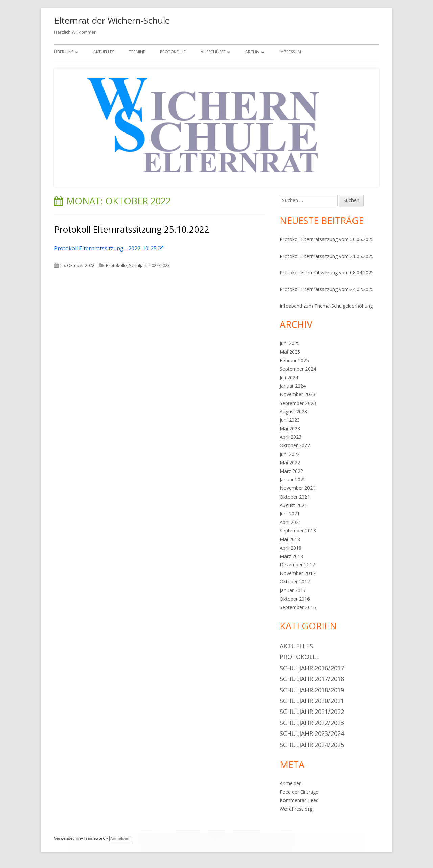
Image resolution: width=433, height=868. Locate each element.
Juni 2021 (290, 514)
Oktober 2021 (295, 497)
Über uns (64, 52)
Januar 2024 (293, 386)
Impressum (290, 52)
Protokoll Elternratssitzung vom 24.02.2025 (327, 289)
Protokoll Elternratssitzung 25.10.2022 (132, 229)
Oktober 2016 (295, 599)
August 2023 (293, 412)
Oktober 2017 (295, 582)
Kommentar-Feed (299, 800)
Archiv (252, 52)
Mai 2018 (290, 539)
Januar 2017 (293, 590)
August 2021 (293, 505)
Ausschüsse (213, 52)
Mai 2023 (290, 428)
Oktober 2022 (295, 445)
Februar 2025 (294, 360)
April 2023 (291, 437)
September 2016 (298, 607)
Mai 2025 (290, 352)
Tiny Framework (90, 838)
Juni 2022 (290, 454)
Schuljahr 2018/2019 (312, 690)
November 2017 (298, 573)
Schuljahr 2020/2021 (312, 701)
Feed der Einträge (299, 792)
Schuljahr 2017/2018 (312, 679)
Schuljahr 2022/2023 (149, 265)
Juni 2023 (290, 420)
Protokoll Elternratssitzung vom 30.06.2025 (327, 239)
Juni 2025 (290, 343)
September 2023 (298, 403)
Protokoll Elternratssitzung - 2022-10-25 (109, 248)
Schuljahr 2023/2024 (312, 733)
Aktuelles (104, 52)
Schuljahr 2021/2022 (312, 712)
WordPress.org (296, 809)
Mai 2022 (290, 463)
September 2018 (298, 531)
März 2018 (291, 556)
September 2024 (298, 369)
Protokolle (173, 52)
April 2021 (291, 522)
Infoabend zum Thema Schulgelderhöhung (326, 306)
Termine (137, 52)
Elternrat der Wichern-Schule (112, 20)
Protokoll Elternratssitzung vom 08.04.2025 (327, 273)
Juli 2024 (289, 377)
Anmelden (291, 783)
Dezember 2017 (297, 565)
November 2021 (298, 488)
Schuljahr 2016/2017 (312, 668)
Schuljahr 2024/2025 (312, 745)
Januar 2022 (293, 479)
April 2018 (291, 548)
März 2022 (291, 471)
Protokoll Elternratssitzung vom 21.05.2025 (327, 256)
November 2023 (298, 394)
